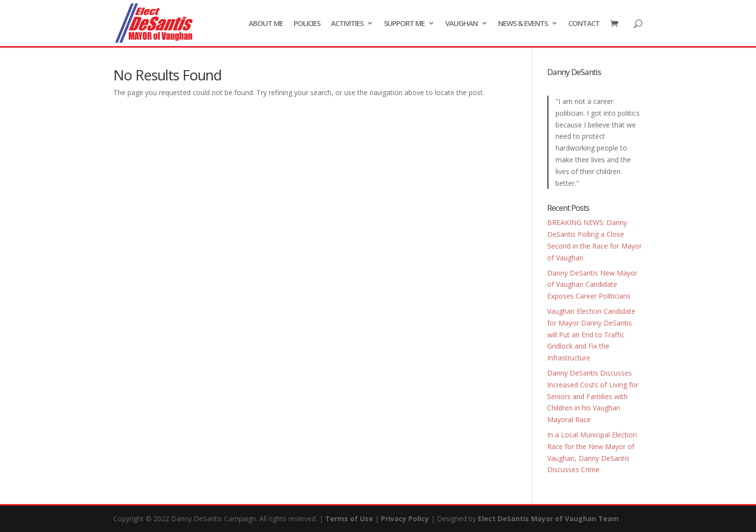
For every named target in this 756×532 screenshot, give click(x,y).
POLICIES (307, 24)
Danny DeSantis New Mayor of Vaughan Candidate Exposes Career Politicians (592, 285)
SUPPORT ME (404, 24)
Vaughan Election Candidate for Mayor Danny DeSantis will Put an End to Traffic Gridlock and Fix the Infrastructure (591, 334)
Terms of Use (349, 519)
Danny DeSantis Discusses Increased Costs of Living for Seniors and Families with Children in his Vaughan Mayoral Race (593, 396)
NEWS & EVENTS (523, 24)
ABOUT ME (266, 24)
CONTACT (584, 24)
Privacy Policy (405, 519)
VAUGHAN (461, 24)
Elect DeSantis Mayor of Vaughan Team (548, 519)
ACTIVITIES (347, 24)
